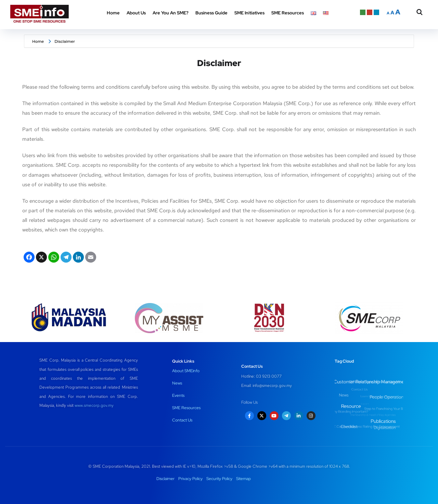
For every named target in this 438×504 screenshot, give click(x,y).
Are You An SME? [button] (171, 13)
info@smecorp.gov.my (272, 386)
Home (113, 13)
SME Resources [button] (288, 13)
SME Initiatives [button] (249, 13)
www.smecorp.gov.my (94, 405)
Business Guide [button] (211, 13)
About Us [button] (136, 13)
